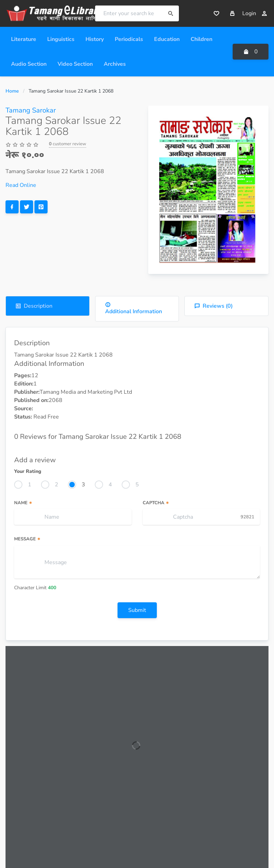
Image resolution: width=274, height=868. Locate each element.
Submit (137, 610)
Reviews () (214, 306)
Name (23, 503)
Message (27, 539)
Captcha (156, 503)
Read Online (21, 185)
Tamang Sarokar (31, 110)
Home (12, 91)
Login (255, 13)
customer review (68, 144)
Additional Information (134, 309)
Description (34, 306)
